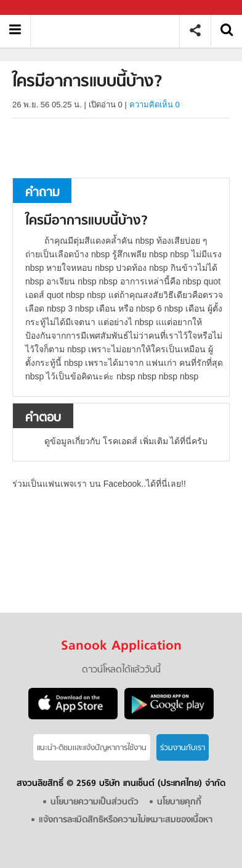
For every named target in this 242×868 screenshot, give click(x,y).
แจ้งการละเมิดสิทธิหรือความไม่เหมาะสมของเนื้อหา (126, 820)
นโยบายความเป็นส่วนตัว (95, 802)
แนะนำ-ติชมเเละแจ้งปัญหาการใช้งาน (92, 748)
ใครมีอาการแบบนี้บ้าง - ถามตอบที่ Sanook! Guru (109, 31)
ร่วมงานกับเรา (183, 748)
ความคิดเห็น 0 (155, 105)
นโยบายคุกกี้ (179, 802)
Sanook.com (37, 8)
